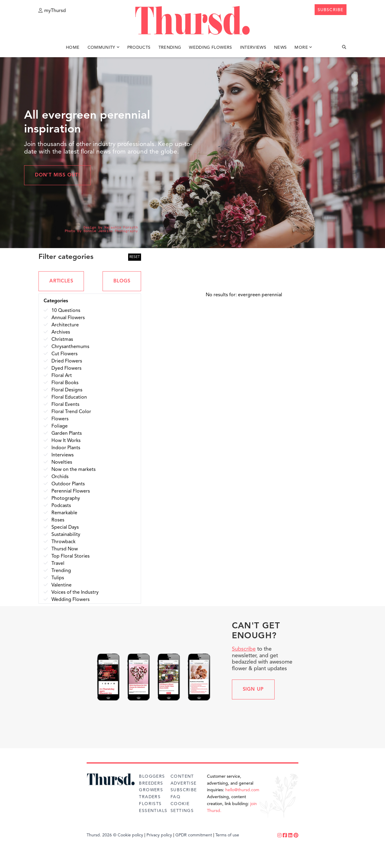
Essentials (153, 811)
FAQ (176, 797)
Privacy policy (159, 835)
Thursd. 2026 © (102, 835)
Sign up (253, 689)
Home (73, 48)
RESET (135, 257)
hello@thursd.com (242, 790)
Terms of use (227, 835)
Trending (170, 48)
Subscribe (244, 649)
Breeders (151, 783)
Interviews (253, 48)
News (280, 48)
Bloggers (152, 776)
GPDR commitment (194, 835)
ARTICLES (61, 281)
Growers (151, 790)
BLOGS (122, 281)
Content (182, 776)
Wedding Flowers (210, 48)
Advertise (184, 783)
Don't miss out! (57, 175)
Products (139, 48)
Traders (150, 797)
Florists (150, 804)
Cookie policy (130, 835)
